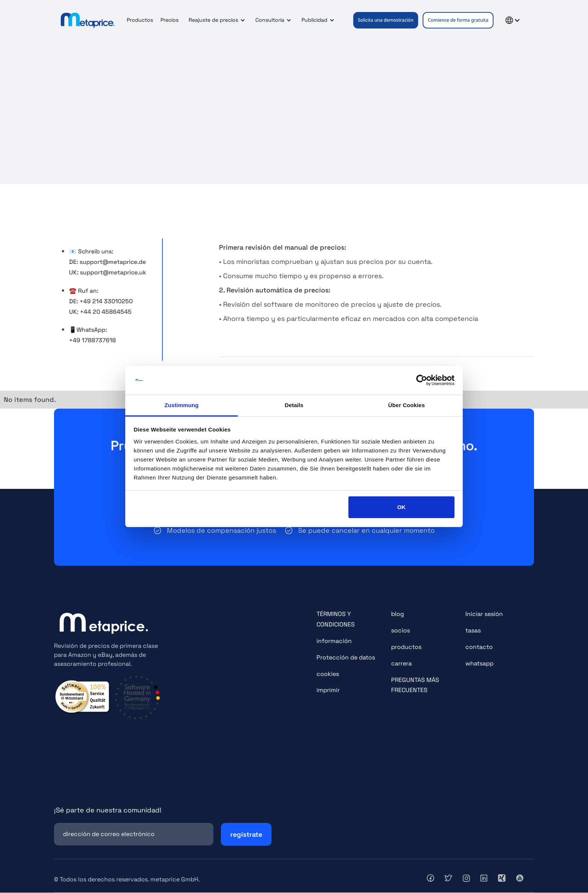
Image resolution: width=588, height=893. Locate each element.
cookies (328, 674)
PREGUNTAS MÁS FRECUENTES (415, 685)
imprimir (328, 690)
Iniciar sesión (484, 614)
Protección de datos (346, 657)
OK (401, 507)
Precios (169, 20)
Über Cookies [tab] (406, 405)
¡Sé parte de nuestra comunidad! (108, 810)
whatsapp (479, 663)
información (334, 641)
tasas (473, 631)
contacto (479, 647)
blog (397, 614)
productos (406, 647)
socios (400, 631)
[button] (216, 20)
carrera (401, 663)
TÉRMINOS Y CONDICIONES (336, 620)
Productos (140, 20)
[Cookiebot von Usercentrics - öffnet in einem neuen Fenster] (422, 381)
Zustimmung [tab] (182, 405)
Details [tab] (294, 405)
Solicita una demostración (385, 20)
